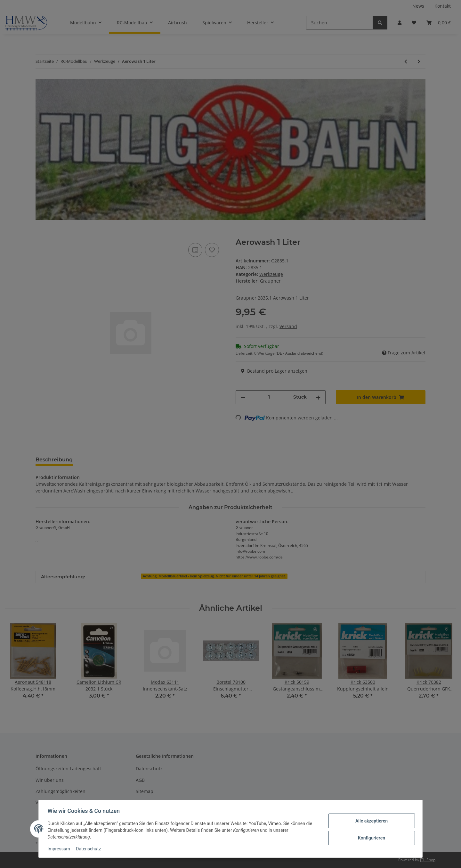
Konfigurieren (370, 838)
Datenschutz (90, 849)
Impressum (60, 849)
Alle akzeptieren (370, 821)
